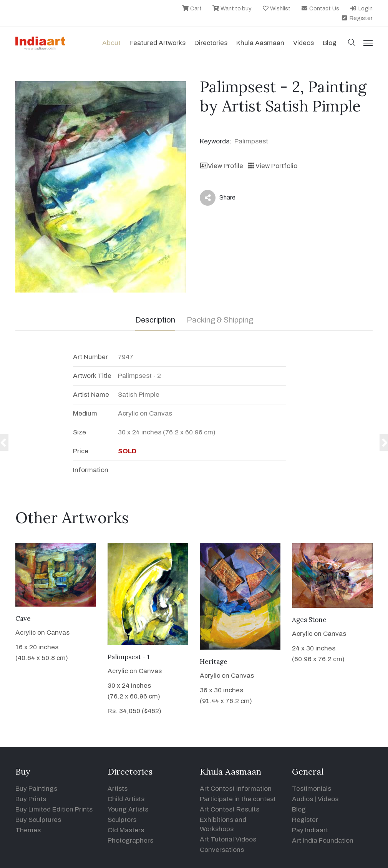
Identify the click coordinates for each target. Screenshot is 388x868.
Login (361, 8)
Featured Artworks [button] (158, 43)
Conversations (222, 850)
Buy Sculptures (38, 820)
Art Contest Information (236, 789)
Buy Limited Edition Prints (54, 809)
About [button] (111, 43)
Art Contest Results (230, 809)
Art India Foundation (323, 841)
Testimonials (312, 789)
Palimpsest (251, 141)
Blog (299, 809)
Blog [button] (330, 43)
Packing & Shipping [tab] (220, 320)
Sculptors (122, 820)
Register (357, 18)
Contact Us (320, 8)
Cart (192, 8)
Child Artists (126, 799)
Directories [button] (211, 43)
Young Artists (128, 809)
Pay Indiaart (310, 830)
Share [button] (218, 198)
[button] (352, 43)
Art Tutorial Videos (228, 839)
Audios (303, 799)
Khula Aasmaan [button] (260, 43)
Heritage (214, 662)
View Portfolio (272, 166)
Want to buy (232, 8)
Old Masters (126, 830)
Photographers (130, 841)
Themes (28, 830)
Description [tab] (155, 320)
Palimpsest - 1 (129, 657)
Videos (303, 43)
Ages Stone (309, 620)
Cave (23, 619)
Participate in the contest (238, 799)
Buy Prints (31, 799)
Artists (118, 789)
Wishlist (276, 8)
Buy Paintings (36, 789)
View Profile (221, 166)
